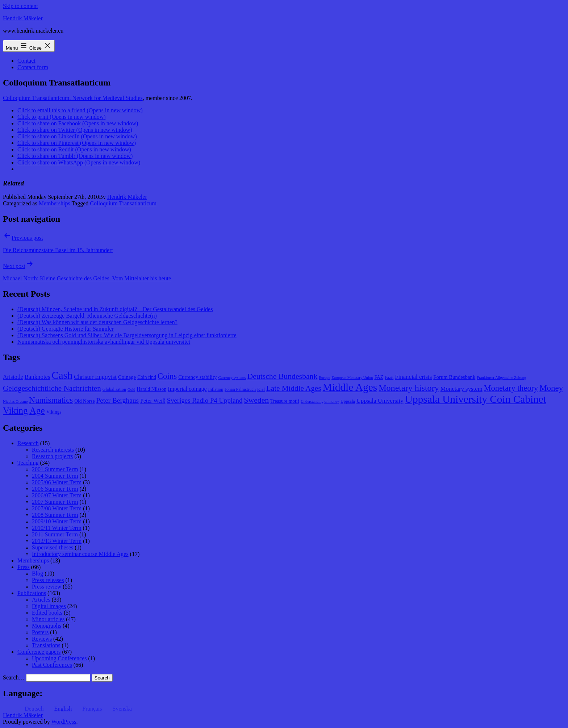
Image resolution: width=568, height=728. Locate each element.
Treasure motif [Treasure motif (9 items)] (285, 401)
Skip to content (20, 6)
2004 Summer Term (55, 476)
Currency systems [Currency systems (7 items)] (232, 378)
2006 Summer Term (55, 489)
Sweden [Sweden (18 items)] (256, 400)
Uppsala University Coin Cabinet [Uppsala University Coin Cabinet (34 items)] (476, 399)
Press (24, 567)
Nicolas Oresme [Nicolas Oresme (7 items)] (15, 401)
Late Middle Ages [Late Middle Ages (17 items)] (294, 388)
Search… (14, 677)
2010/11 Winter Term (57, 528)
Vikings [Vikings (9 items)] (54, 412)
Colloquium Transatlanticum (123, 203)
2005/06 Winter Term (57, 482)
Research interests (53, 450)
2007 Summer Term (55, 502)
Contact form (33, 67)
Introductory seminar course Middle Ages (80, 554)
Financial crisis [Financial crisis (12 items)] (413, 377)
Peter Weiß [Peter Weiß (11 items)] (153, 401)
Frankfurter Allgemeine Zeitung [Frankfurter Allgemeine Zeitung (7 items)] (501, 378)
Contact (26, 61)
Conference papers (39, 652)
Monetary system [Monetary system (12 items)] (461, 389)
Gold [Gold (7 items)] (131, 390)
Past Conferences (52, 665)
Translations (46, 645)
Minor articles (48, 619)
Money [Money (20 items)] (551, 388)
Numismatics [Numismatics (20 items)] (51, 400)
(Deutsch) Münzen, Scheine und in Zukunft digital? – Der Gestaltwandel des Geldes (115, 309)
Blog (37, 574)
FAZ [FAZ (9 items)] (379, 377)
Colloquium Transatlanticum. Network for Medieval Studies (73, 98)
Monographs (47, 626)
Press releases (48, 580)
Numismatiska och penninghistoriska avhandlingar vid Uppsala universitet (104, 342)
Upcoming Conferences (59, 658)
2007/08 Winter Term (57, 508)
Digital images (49, 606)
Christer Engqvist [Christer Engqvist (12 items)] (95, 377)
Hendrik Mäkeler (23, 18)
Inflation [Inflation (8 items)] (216, 389)
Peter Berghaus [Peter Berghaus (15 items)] (117, 400)
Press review (47, 587)
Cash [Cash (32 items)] (62, 375)
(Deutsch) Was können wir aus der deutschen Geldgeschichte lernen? (97, 322)
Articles (41, 600)
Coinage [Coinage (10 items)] (127, 377)
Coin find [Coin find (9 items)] (147, 377)
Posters (40, 632)
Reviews (42, 639)
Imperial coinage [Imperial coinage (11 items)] (187, 389)
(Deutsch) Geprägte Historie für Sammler (66, 329)
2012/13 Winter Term (57, 541)
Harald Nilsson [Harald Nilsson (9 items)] (151, 389)
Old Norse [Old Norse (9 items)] (84, 401)
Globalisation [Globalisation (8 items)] (114, 389)
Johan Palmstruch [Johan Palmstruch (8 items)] (240, 389)
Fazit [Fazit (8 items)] (389, 377)
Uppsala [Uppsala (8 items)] (348, 401)
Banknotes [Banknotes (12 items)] (37, 377)
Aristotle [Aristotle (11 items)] (13, 377)
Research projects (52, 456)
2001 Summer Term (55, 469)
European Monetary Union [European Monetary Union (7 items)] (352, 378)
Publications (32, 593)
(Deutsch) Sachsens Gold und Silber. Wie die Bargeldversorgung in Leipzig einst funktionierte (127, 335)
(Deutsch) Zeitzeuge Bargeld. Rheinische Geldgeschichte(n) (87, 316)
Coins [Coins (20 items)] (167, 376)
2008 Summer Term (55, 515)
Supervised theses (53, 547)
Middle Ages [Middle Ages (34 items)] (350, 387)
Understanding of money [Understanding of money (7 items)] (320, 401)
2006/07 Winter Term (57, 495)
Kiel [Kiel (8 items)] (261, 389)
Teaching (28, 463)
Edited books (47, 613)
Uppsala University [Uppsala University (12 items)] (380, 401)
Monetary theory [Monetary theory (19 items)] (511, 388)
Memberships (55, 203)
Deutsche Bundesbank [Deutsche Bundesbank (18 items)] (282, 376)
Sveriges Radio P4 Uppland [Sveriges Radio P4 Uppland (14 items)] (205, 400)
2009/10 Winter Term (57, 521)
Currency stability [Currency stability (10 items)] (197, 377)
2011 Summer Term (55, 534)
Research (28, 443)
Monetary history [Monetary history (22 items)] (409, 388)
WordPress (64, 722)
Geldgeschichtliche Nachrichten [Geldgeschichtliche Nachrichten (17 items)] (52, 388)
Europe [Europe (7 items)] (324, 378)
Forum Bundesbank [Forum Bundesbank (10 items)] (454, 377)
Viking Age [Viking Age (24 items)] (24, 410)
